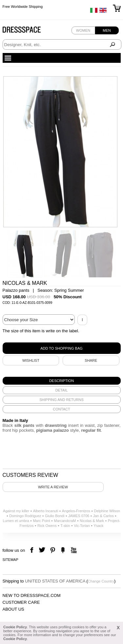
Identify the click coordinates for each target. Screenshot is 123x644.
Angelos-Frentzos (76, 511)
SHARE (91, 360)
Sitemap (10, 560)
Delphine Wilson (107, 511)
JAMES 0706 (79, 516)
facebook (33, 550)
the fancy (63, 550)
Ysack (98, 526)
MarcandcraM (65, 521)
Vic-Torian (82, 526)
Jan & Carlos (103, 516)
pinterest (53, 550)
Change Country (101, 581)
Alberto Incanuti (46, 511)
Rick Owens (47, 526)
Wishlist (31, 360)
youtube (73, 550)
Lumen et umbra (16, 521)
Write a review (53, 487)
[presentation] (62, 381)
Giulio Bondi (55, 516)
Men (107, 30)
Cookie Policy (15, 627)
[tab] (62, 381)
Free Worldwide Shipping (23, 7)
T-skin (65, 526)
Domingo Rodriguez (25, 516)
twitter (43, 550)
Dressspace (28, 31)
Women (83, 30)
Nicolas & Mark (92, 521)
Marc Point (41, 521)
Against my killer (16, 511)
